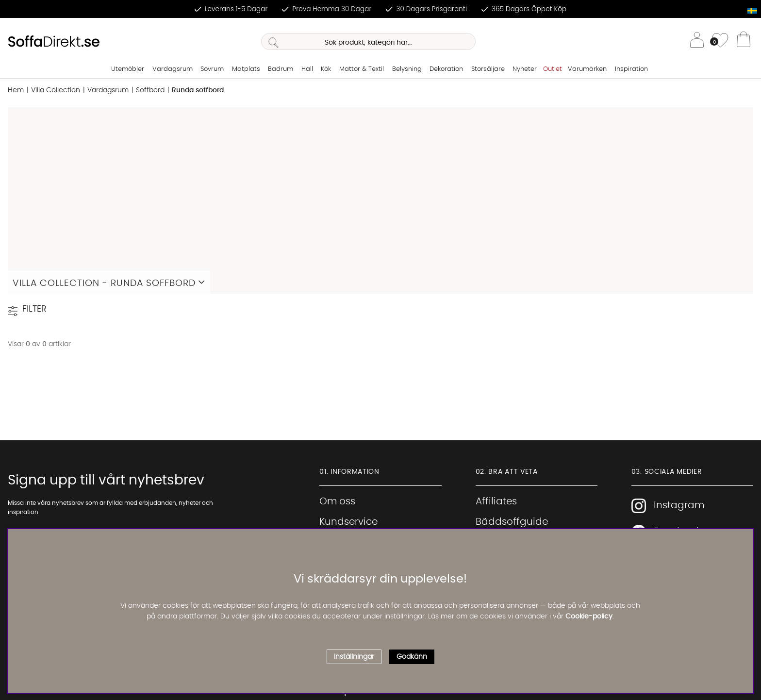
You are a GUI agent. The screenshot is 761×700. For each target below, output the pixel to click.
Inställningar (354, 657)
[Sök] (368, 42)
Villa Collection (56, 90)
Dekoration (446, 69)
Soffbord (150, 90)
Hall (307, 69)
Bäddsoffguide (512, 522)
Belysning (407, 69)
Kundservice (348, 522)
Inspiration (631, 69)
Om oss (337, 501)
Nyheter (525, 69)
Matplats (246, 69)
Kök (326, 69)
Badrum (281, 69)
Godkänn (412, 657)
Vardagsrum (173, 69)
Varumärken (587, 69)
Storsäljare (488, 69)
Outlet (553, 69)
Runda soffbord (198, 90)
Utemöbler (128, 69)
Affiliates (496, 501)
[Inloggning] (697, 42)
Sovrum (212, 69)
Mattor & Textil (362, 69)
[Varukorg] (744, 42)
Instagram (668, 506)
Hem (16, 90)
